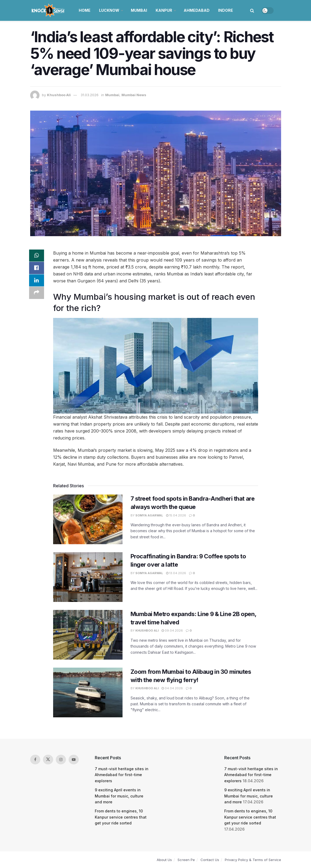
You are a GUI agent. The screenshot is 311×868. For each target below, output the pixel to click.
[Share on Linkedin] (37, 282)
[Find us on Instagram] (61, 760)
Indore (226, 10)
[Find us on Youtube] (74, 760)
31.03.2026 (90, 95)
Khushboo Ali (59, 95)
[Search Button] (252, 10)
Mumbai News (134, 95)
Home (85, 10)
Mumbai (139, 10)
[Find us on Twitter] (48, 760)
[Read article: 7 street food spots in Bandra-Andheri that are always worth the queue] (88, 519)
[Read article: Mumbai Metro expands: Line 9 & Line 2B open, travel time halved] (88, 635)
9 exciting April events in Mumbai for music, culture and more (119, 796)
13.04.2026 (176, 573)
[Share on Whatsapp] (37, 256)
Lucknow (109, 10)
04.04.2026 (172, 688)
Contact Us (210, 860)
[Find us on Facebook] (35, 760)
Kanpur (164, 10)
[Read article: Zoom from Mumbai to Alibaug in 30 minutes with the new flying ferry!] (88, 692)
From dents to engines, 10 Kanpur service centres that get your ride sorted (121, 817)
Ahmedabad (197, 10)
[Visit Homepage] (49, 10)
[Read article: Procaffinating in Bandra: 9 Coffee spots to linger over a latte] (88, 577)
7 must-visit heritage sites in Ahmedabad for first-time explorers (122, 775)
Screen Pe (186, 860)
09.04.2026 (172, 630)
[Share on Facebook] (37, 269)
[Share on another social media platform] (37, 294)
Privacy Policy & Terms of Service (253, 860)
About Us (164, 860)
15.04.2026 (176, 515)
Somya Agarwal (149, 515)
